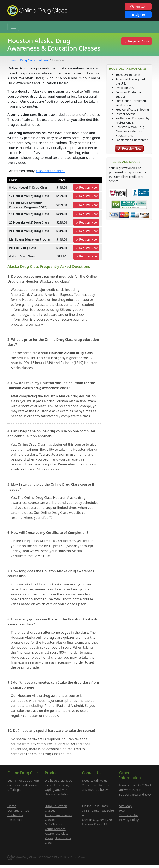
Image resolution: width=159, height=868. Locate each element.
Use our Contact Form (98, 824)
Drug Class (27, 60)
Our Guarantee (18, 810)
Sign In (138, 15)
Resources (15, 820)
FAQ (122, 810)
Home (12, 60)
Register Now (136, 41)
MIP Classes (53, 824)
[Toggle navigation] (13, 27)
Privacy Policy (129, 820)
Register (138, 7)
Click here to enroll (51, 171)
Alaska (43, 60)
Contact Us (15, 815)
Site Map (125, 806)
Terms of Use (129, 815)
